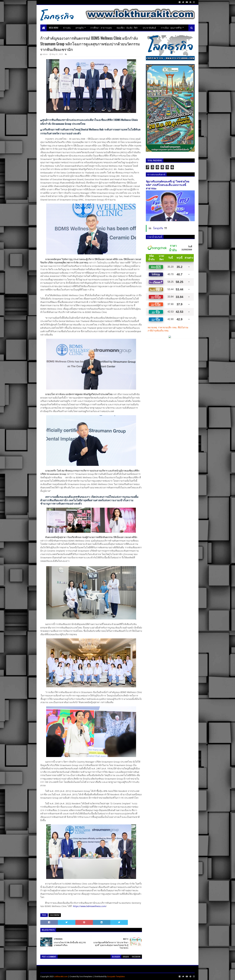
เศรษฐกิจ (80, 28)
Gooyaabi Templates (116, 976)
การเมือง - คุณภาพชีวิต (171, 28)
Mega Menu (54, 28)
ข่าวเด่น (67, 28)
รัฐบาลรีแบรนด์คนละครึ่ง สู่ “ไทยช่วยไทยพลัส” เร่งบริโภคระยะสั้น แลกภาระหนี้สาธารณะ (168, 185)
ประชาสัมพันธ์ (149, 28)
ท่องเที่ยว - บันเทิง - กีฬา (127, 28)
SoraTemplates (86, 976)
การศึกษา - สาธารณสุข (101, 28)
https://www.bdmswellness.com (89, 906)
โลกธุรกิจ (158, 228)
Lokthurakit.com (61, 976)
